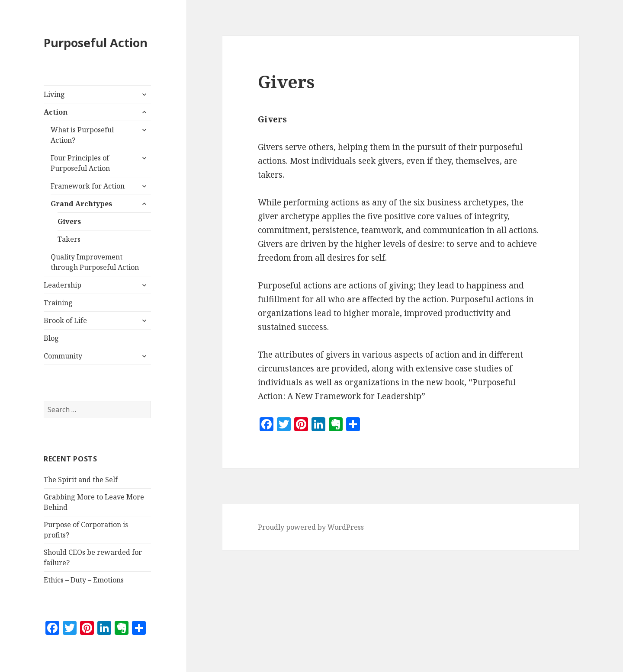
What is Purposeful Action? (82, 135)
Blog (51, 338)
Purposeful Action (96, 43)
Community (63, 356)
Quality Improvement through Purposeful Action (95, 262)
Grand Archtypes (81, 204)
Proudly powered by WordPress (311, 527)
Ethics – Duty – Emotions (84, 580)
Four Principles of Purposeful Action (80, 163)
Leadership (63, 285)
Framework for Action (88, 186)
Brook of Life (65, 320)
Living (54, 94)
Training (58, 303)
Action (56, 112)
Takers (69, 239)
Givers (69, 221)
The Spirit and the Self (81, 480)
